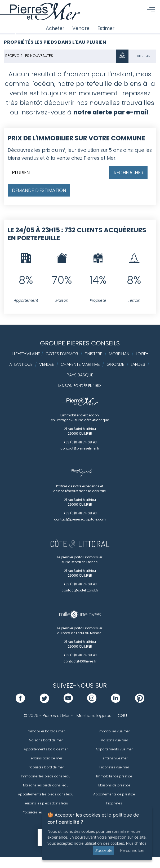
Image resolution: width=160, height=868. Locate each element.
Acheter (55, 28)
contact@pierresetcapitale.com (80, 519)
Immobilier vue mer (114, 731)
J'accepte (103, 850)
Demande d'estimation (39, 190)
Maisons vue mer (114, 740)
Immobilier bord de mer (46, 731)
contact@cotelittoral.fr (80, 590)
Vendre (81, 28)
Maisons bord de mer (46, 740)
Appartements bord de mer (46, 749)
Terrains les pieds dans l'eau (46, 803)
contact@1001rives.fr (80, 661)
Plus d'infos (136, 843)
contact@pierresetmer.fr (80, 448)
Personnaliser (132, 850)
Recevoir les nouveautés (29, 56)
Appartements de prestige (114, 794)
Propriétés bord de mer (46, 767)
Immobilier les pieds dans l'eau (46, 776)
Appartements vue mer (114, 749)
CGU (122, 716)
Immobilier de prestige (114, 776)
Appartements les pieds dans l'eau (46, 794)
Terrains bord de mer (46, 758)
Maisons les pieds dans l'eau (46, 785)
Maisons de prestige (114, 785)
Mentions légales (94, 716)
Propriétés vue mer (114, 767)
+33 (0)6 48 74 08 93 (80, 442)
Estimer (106, 28)
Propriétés (114, 803)
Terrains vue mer (114, 758)
